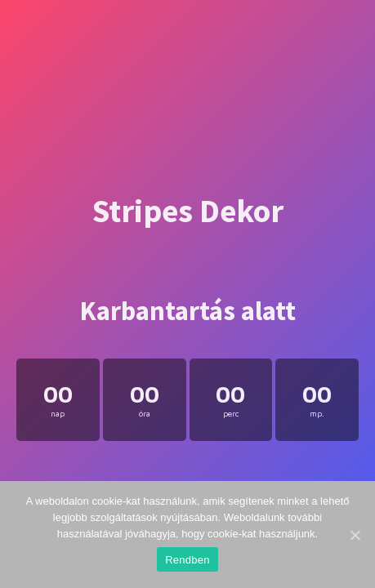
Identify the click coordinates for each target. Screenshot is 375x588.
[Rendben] (355, 535)
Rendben (187, 560)
